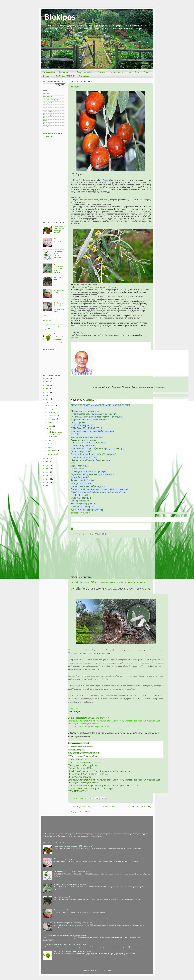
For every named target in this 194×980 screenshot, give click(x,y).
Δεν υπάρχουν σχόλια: (80, 534)
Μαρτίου (51, 447)
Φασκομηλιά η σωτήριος (82, 507)
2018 (48, 459)
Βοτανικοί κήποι (141, 72)
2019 (48, 403)
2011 (48, 482)
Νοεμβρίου (52, 409)
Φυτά (129, 72)
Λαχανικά (102, 72)
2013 (48, 476)
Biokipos (60, 17)
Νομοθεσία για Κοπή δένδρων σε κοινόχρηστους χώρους (73, 923)
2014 (48, 472)
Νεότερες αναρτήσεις (81, 807)
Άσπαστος (47, 106)
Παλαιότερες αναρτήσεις (139, 807)
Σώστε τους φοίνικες (85, 72)
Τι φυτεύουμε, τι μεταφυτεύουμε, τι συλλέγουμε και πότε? (73, 846)
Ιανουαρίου (52, 454)
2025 (48, 382)
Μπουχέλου (91, 400)
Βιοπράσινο (47, 118)
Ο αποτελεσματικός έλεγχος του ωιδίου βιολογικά (59, 269)
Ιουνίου (51, 426)
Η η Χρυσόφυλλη (77, 750)
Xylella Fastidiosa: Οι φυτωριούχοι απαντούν (88, 718)
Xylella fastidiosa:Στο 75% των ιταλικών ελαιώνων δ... (55, 434)
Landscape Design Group (52, 100)
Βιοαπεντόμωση (49, 115)
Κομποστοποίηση (66, 72)
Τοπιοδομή (47, 127)
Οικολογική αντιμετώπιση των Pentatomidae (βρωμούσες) (73, 951)
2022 (48, 392)
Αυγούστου (52, 419)
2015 (48, 469)
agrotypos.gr (73, 708)
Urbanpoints (47, 103)
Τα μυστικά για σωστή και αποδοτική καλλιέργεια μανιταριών (53, 318)
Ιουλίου (51, 423)
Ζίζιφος (106, 180)
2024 (48, 385)
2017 (48, 462)
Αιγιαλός (46, 109)
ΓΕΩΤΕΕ (46, 121)
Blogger (108, 971)
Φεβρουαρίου (53, 451)
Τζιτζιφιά (75, 87)
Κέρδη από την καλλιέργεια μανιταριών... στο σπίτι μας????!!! (53, 327)
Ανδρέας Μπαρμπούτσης (52, 112)
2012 (48, 479)
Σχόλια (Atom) (85, 812)
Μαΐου (50, 441)
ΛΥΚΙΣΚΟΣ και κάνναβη (87, 510)
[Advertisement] (111, 557)
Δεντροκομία (84, 76)
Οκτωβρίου (52, 412)
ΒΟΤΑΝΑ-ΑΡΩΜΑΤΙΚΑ (66, 76)
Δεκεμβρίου (52, 406)
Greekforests (48, 97)
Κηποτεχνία (47, 76)
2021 (48, 396)
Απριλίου (51, 444)
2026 (48, 379)
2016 (48, 465)
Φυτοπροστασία (116, 72)
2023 (48, 389)
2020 (48, 399)
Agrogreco (47, 94)
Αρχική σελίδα (49, 72)
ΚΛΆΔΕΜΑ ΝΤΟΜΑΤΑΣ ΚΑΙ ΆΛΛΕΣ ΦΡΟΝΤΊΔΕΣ (72, 872)
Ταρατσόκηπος (48, 136)
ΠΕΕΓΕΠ (46, 124)
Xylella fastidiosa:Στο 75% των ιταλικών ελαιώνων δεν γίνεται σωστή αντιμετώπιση (108, 582)
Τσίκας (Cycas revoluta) (62, 897)
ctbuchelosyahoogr (81, 513)
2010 (48, 486)
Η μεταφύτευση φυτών (61, 910)
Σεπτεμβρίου (52, 416)
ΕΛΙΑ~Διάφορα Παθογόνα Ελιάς (83, 757)
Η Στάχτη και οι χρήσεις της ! (63, 859)
